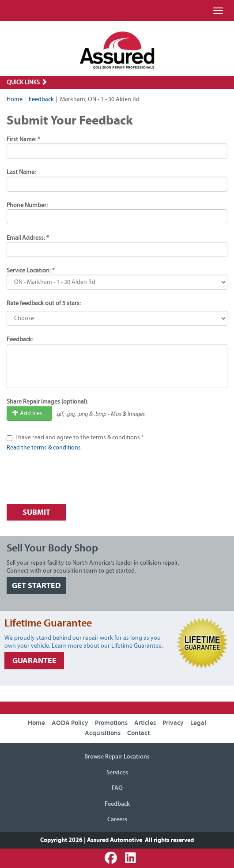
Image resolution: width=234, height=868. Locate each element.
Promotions (111, 723)
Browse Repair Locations (117, 757)
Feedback (41, 99)
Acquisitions (103, 733)
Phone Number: (27, 205)
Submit (36, 512)
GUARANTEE (34, 661)
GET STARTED (36, 586)
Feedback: (20, 340)
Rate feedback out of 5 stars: (44, 303)
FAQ (117, 788)
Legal (198, 723)
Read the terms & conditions (44, 448)
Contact (138, 733)
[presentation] (74, 480)
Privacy (173, 723)
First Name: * (23, 140)
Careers (117, 819)
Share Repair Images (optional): (47, 402)
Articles (145, 723)
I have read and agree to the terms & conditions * (80, 438)
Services (117, 773)
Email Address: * (28, 238)
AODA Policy (70, 723)
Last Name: (21, 172)
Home (15, 99)
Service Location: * (31, 271)
